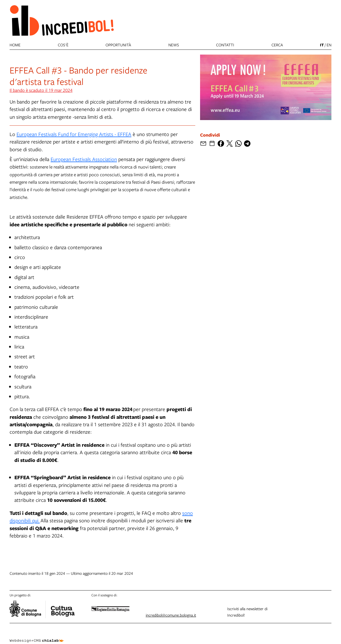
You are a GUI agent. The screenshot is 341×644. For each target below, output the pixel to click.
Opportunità (118, 45)
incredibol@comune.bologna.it (171, 615)
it (322, 45)
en (329, 45)
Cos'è (63, 45)
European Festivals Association (84, 159)
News (174, 45)
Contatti (225, 45)
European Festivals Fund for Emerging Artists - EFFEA (74, 134)
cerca (277, 45)
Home (15, 45)
